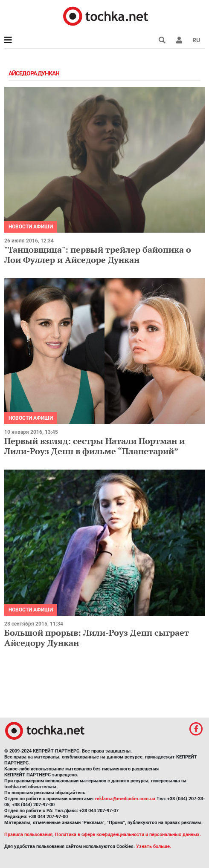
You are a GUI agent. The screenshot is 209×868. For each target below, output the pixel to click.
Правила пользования (28, 835)
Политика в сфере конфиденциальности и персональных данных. (128, 835)
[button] (179, 40)
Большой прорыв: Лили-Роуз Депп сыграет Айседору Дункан (97, 638)
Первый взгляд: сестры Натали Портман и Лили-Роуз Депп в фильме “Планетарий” (94, 446)
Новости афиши (31, 227)
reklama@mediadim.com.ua (125, 799)
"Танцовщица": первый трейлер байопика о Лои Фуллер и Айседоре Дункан (98, 255)
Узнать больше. (154, 846)
